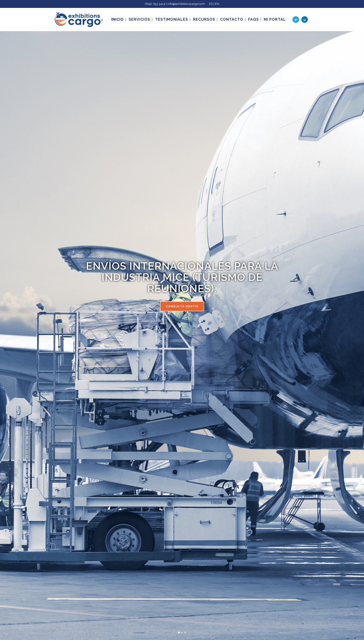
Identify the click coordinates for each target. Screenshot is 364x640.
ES (211, 4)
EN (217, 4)
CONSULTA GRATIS (182, 306)
